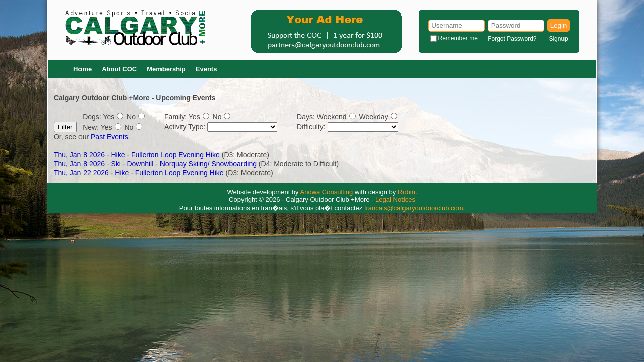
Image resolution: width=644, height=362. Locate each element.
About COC (119, 69)
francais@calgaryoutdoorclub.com (414, 208)
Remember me (458, 38)
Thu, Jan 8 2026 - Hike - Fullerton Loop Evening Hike (137, 155)
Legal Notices (395, 199)
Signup (558, 39)
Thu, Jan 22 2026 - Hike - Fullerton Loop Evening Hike (139, 173)
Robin (407, 192)
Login (559, 25)
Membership (166, 69)
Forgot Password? (512, 39)
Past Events (109, 137)
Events (207, 69)
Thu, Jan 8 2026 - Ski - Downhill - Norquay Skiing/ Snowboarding (156, 164)
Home (83, 69)
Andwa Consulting (327, 192)
